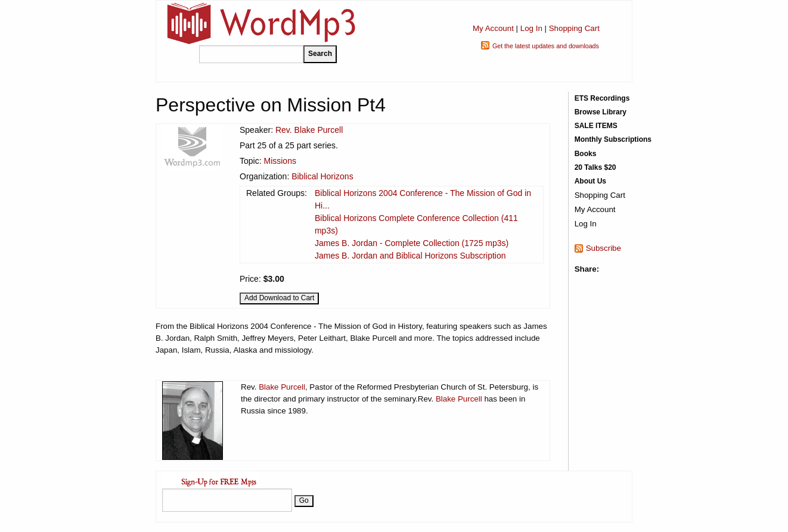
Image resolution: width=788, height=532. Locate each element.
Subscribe (604, 248)
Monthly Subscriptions (613, 139)
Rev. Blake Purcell (309, 130)
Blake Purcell (282, 387)
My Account (493, 28)
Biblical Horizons (322, 176)
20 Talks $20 (595, 167)
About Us (590, 181)
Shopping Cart (574, 28)
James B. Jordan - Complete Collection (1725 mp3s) (412, 243)
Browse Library (601, 112)
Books (586, 154)
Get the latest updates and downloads (546, 46)
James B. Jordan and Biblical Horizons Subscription (410, 256)
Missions (280, 161)
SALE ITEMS (596, 126)
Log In (531, 28)
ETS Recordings (602, 98)
